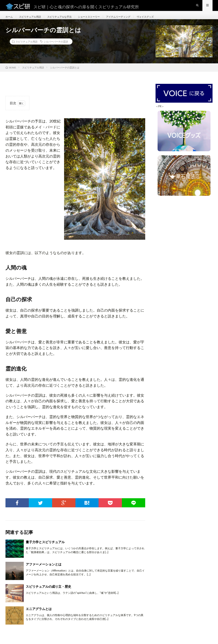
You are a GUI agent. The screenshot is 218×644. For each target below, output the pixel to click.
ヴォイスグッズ (163, 20)
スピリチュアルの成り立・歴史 (48, 594)
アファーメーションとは (44, 571)
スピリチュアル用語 (33, 20)
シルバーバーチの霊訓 (56, 49)
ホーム (10, 20)
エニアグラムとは (39, 616)
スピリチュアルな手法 (66, 20)
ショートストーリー (100, 20)
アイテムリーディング (133, 20)
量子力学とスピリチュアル (45, 549)
